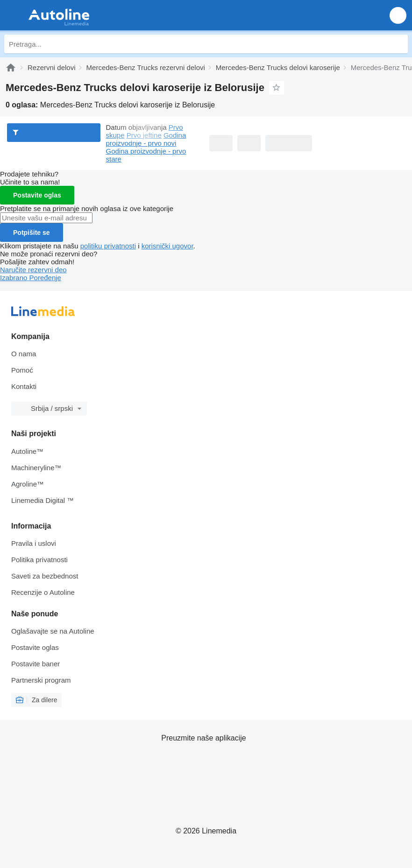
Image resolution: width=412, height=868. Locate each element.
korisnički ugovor (167, 246)
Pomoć (22, 370)
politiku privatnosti (108, 246)
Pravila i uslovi (34, 543)
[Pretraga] (398, 44)
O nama (24, 354)
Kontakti (24, 386)
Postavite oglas (37, 195)
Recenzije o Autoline (43, 592)
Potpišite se (32, 233)
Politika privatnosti (39, 560)
